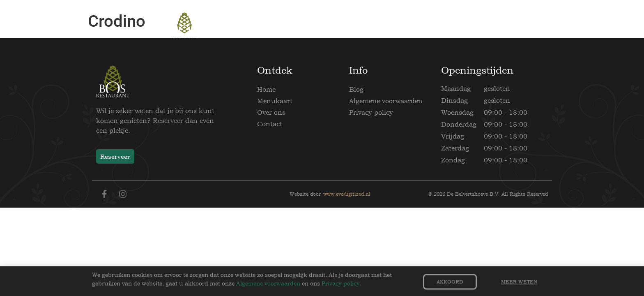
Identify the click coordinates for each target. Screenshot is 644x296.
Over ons (271, 112)
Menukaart (275, 101)
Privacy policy (371, 112)
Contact (270, 124)
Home (266, 89)
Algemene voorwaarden (386, 101)
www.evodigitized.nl (347, 194)
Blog (356, 89)
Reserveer (168, 120)
